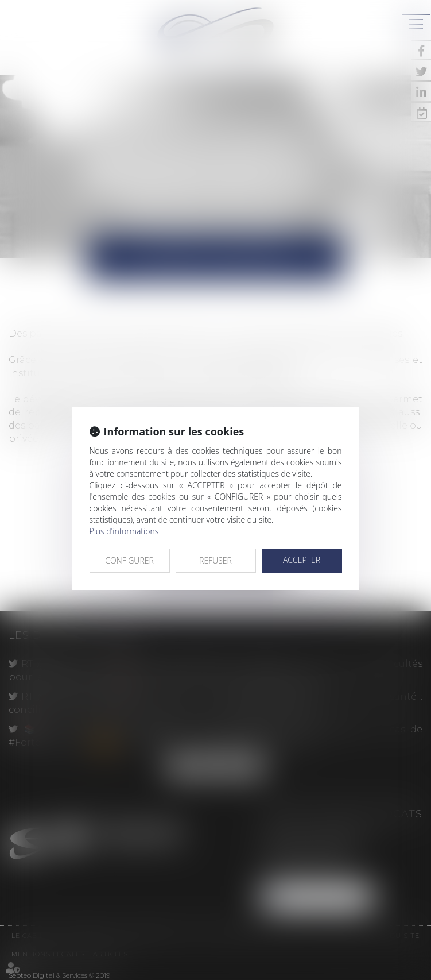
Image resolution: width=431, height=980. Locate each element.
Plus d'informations (124, 531)
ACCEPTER (302, 560)
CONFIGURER (129, 560)
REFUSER (215, 560)
